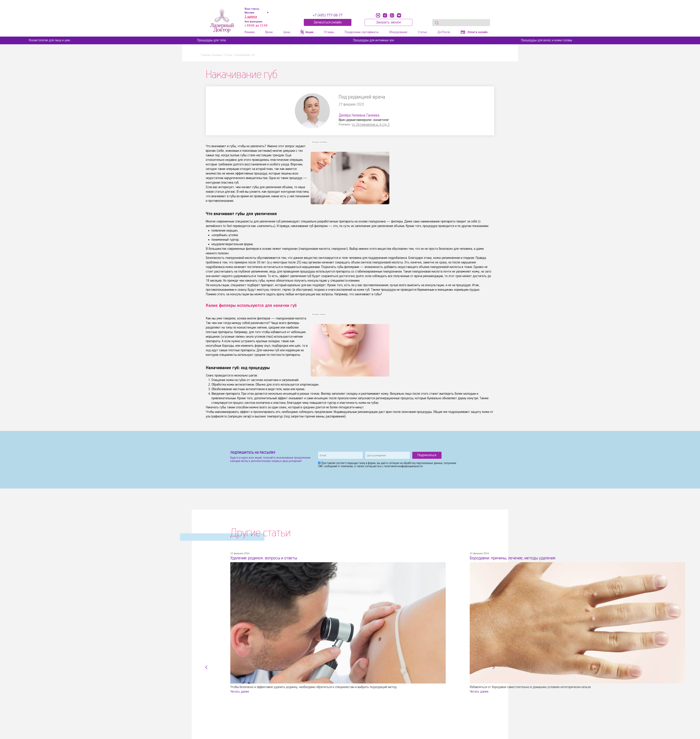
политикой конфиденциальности (404, 466)
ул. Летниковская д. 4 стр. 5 (371, 125)
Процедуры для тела (211, 40)
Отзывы (329, 32)
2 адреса (251, 17)
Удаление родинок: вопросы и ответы (264, 558)
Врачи (269, 32)
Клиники (250, 32)
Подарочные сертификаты (362, 32)
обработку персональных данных (423, 463)
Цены (287, 32)
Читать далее (240, 692)
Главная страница (211, 55)
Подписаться (427, 455)
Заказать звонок (388, 22)
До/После (444, 32)
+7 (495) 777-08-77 (328, 15)
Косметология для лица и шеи (49, 40)
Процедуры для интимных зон (373, 40)
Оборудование (398, 32)
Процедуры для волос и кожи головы (547, 40)
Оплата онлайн (474, 32)
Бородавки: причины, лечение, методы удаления (513, 558)
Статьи (422, 32)
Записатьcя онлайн (328, 22)
